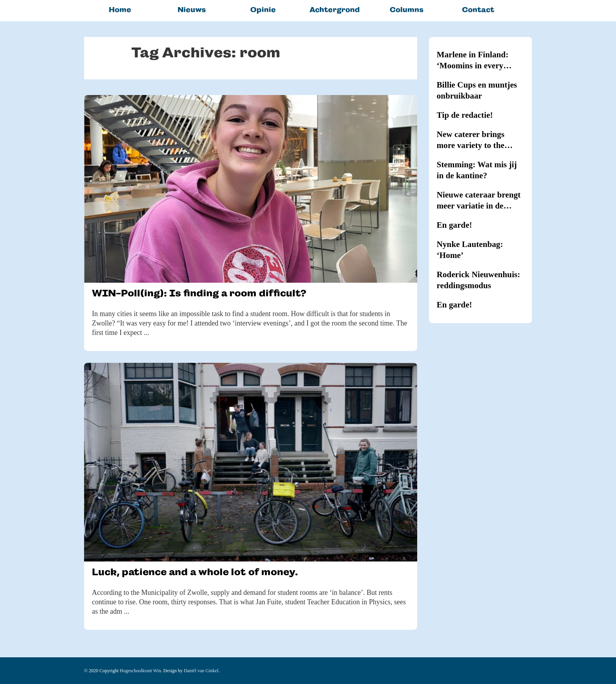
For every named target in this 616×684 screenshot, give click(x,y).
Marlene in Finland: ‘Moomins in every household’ (473, 60)
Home (120, 10)
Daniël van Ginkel (201, 671)
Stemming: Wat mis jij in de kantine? (477, 170)
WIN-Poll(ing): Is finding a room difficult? (199, 293)
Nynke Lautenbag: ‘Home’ (470, 250)
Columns (407, 10)
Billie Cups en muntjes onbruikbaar (477, 90)
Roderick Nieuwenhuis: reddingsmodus (479, 280)
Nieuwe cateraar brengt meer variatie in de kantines (479, 201)
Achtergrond (335, 10)
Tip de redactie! (465, 115)
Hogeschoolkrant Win (140, 671)
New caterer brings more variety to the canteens (471, 140)
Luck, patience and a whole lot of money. (195, 572)
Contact (478, 10)
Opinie (263, 10)
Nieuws (192, 10)
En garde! (455, 225)
